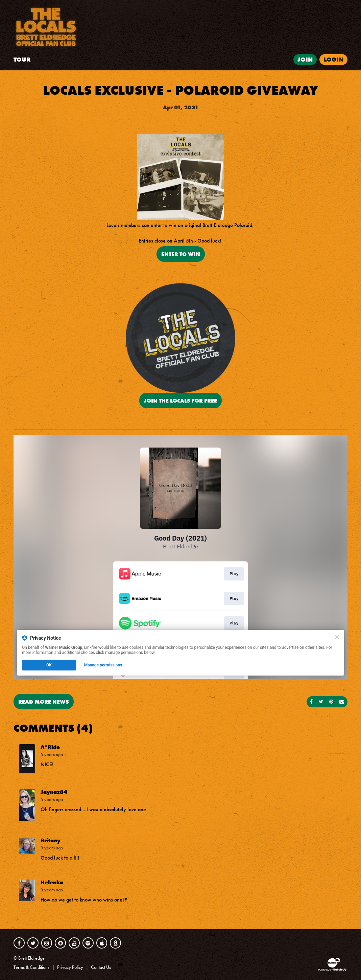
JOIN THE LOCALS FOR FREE (180, 401)
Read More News (44, 702)
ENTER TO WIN (181, 254)
